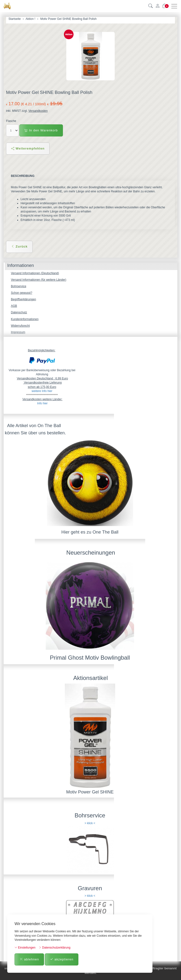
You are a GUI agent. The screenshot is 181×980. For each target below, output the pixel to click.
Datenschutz (19, 312)
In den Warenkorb (41, 130)
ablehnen (29, 959)
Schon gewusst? (22, 293)
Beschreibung (23, 176)
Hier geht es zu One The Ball (90, 532)
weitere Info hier (42, 391)
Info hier (42, 403)
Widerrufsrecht (20, 326)
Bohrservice (19, 286)
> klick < (90, 823)
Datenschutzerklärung (55, 948)
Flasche (11, 121)
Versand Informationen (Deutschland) (35, 273)
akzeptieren (62, 959)
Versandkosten (38, 111)
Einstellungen (25, 948)
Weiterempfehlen (28, 148)
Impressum (18, 332)
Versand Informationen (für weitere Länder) (39, 280)
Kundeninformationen (25, 319)
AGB (14, 306)
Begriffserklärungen (23, 299)
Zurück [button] (19, 246)
